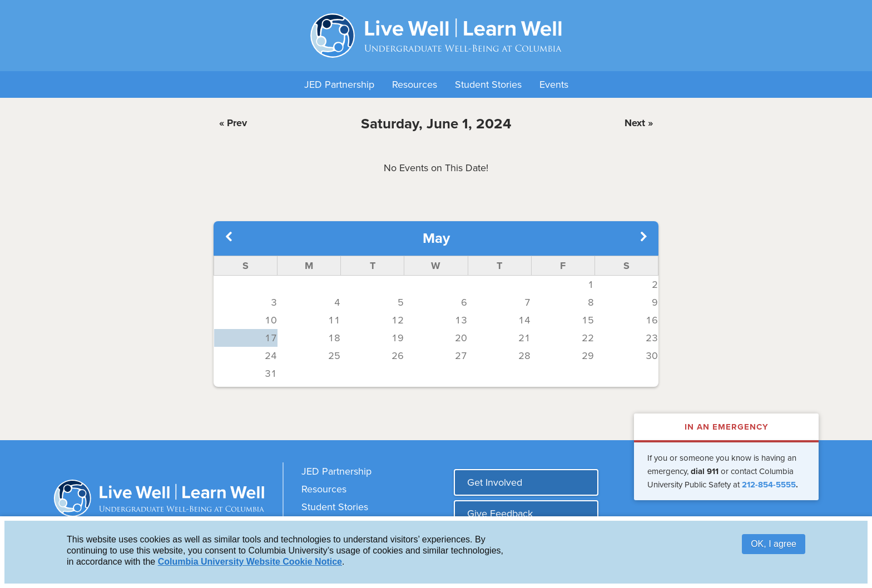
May (436, 238)
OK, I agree (774, 544)
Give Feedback (500, 514)
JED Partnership (339, 84)
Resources (415, 84)
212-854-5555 (769, 485)
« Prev (233, 123)
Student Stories (488, 84)
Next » (639, 123)
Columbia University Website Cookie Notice (250, 562)
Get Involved (495, 482)
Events (554, 84)
